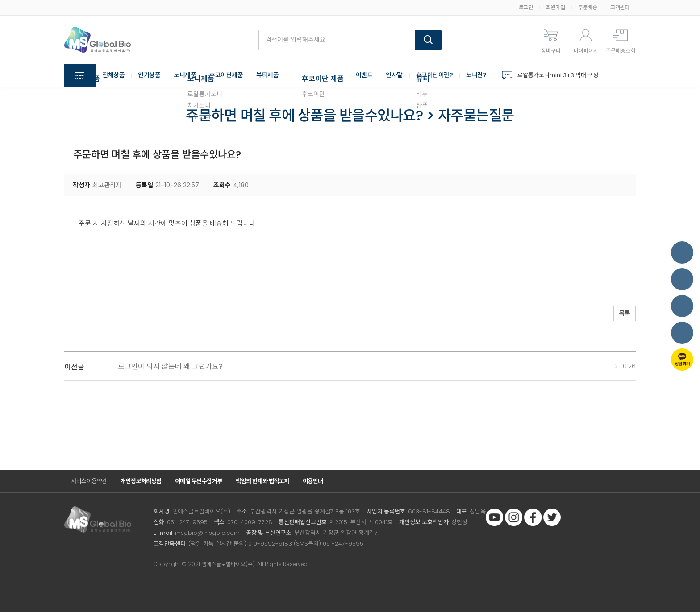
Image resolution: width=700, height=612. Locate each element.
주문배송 (587, 7)
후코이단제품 (226, 75)
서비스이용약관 (89, 481)
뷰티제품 (267, 75)
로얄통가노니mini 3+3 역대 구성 (558, 75)
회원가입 (555, 7)
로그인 (526, 7)
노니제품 (185, 75)
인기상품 (149, 75)
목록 (622, 314)
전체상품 (113, 75)
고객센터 (620, 7)
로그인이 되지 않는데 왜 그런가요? (170, 366)
